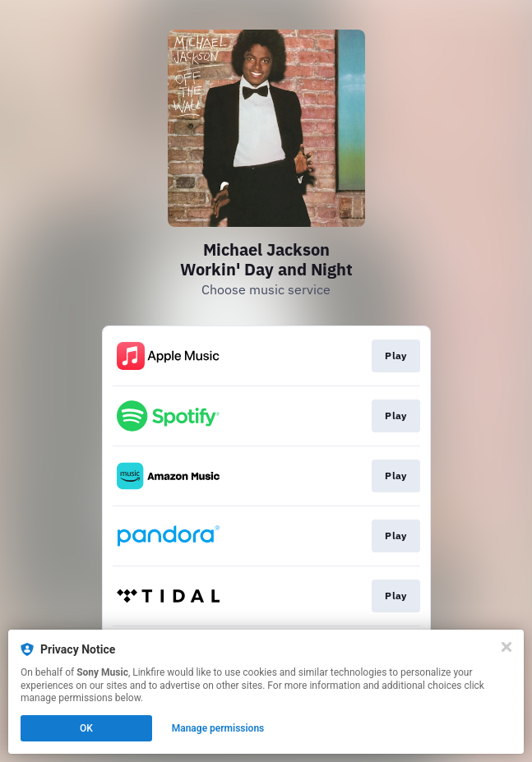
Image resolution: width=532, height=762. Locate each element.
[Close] (507, 647)
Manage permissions (218, 728)
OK (86, 728)
